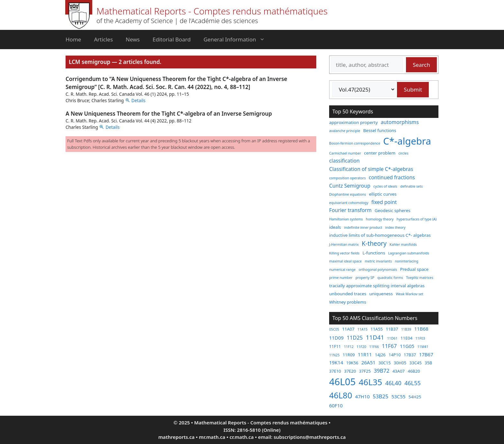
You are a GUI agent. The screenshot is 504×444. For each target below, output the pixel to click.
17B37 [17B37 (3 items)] (410, 355)
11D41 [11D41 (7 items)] (375, 337)
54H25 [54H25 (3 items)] (415, 397)
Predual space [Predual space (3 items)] (414, 269)
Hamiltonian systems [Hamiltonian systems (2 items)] (346, 219)
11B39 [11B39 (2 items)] (406, 329)
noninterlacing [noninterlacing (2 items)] (406, 261)
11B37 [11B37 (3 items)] (392, 329)
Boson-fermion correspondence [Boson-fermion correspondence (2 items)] (355, 143)
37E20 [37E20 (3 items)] (350, 371)
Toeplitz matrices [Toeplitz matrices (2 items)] (419, 278)
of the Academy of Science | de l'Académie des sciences (177, 21)
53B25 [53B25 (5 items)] (381, 396)
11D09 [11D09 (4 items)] (336, 338)
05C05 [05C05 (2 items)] (334, 329)
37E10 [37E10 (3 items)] (335, 371)
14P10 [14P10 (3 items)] (395, 355)
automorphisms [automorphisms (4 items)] (400, 122)
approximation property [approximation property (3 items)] (353, 122)
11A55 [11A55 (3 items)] (377, 329)
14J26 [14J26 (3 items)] (380, 355)
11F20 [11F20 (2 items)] (361, 347)
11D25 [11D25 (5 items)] (355, 337)
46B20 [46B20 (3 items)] (414, 371)
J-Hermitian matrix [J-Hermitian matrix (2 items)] (344, 244)
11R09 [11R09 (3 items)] (349, 355)
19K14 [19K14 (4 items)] (336, 362)
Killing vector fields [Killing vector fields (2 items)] (344, 253)
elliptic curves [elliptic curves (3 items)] (383, 194)
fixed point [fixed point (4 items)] (384, 202)
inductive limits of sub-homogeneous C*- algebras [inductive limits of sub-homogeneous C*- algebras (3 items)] (380, 235)
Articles (103, 39)
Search (421, 65)
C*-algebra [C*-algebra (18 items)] (407, 141)
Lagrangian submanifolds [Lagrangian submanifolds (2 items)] (409, 253)
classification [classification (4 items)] (344, 161)
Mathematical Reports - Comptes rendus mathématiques (212, 11)
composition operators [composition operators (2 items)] (347, 178)
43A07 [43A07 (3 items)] (399, 371)
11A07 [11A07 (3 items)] (348, 329)
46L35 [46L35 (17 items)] (370, 382)
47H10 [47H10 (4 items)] (362, 396)
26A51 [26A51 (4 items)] (368, 362)
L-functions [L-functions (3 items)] (374, 253)
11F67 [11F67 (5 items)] (389, 346)
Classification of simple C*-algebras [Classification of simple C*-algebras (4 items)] (371, 169)
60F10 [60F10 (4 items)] (336, 405)
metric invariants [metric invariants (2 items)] (378, 261)
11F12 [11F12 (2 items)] (349, 347)
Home (73, 39)
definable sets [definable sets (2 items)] (411, 186)
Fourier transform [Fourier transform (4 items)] (350, 210)
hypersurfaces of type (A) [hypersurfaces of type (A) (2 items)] (417, 219)
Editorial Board (172, 39)
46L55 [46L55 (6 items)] (412, 383)
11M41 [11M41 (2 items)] (423, 347)
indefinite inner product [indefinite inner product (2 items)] (363, 227)
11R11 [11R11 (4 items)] (365, 354)
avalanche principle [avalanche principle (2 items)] (345, 131)
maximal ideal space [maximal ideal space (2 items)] (345, 261)
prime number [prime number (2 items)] (341, 278)
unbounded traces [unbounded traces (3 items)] (348, 294)
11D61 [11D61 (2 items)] (392, 338)
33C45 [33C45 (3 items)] (416, 363)
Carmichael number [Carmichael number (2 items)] (345, 153)
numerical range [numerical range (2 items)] (342, 270)
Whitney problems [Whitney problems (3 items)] (348, 302)
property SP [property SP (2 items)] (365, 278)
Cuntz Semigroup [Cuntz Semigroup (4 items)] (350, 186)
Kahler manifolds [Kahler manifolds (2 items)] (403, 244)
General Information (237, 40)
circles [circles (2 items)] (403, 153)
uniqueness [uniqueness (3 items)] (381, 294)
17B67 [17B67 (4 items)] (426, 354)
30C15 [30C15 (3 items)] (384, 363)
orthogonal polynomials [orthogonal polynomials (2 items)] (378, 270)
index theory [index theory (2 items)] (395, 227)
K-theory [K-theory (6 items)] (374, 243)
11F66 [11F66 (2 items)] (374, 347)
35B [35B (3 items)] (428, 363)
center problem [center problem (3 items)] (380, 153)
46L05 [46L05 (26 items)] (342, 382)
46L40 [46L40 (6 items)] (393, 383)
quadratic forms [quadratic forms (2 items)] (390, 278)
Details (139, 100)
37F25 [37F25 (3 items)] (365, 371)
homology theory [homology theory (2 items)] (380, 219)
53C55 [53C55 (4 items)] (399, 396)
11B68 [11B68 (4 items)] (421, 329)
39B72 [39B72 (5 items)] (382, 371)
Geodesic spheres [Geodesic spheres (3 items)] (392, 210)
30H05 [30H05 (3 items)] (400, 363)
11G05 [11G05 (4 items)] (407, 346)
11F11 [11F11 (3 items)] (335, 346)
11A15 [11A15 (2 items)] (362, 329)
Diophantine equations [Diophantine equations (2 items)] (348, 194)
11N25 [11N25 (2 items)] (334, 355)
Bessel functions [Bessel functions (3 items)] (380, 130)
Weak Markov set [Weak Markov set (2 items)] (409, 294)
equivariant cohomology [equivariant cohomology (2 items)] (349, 203)
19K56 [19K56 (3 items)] (352, 363)
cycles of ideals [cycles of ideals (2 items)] (385, 186)
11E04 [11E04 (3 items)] (406, 338)
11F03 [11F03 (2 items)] (420, 338)
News (133, 39)
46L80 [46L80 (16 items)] (341, 395)
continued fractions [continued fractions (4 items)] (392, 177)
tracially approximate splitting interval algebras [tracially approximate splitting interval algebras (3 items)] (377, 286)
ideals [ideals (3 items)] (335, 227)
